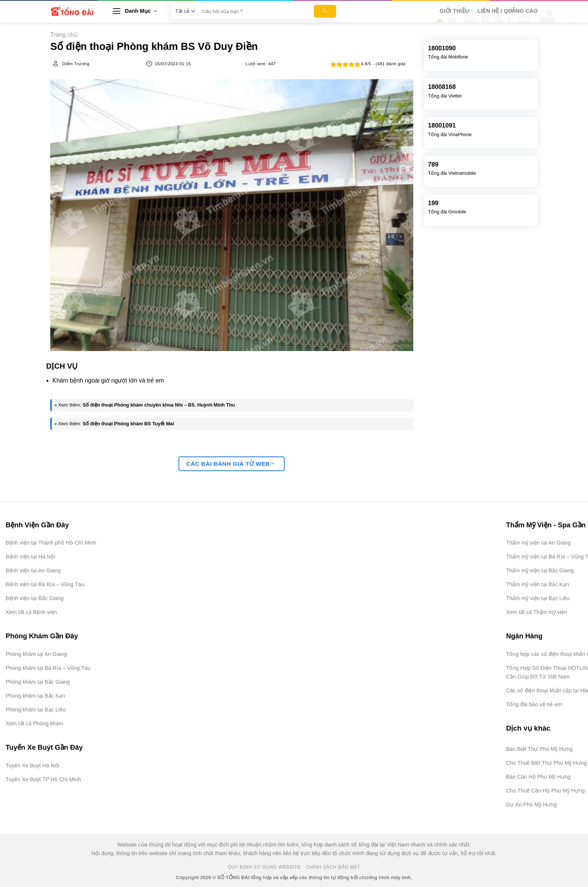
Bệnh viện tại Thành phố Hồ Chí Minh (51, 543)
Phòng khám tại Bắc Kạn (35, 696)
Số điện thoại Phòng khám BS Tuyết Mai (128, 424)
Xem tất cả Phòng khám (34, 723)
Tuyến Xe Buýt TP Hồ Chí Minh (43, 779)
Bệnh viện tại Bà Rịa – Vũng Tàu (45, 584)
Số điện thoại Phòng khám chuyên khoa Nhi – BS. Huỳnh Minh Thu (159, 405)
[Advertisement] (550, 774)
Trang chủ (64, 35)
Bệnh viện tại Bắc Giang (34, 598)
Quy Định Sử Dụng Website (264, 867)
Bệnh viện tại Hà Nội (30, 557)
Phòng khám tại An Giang (36, 654)
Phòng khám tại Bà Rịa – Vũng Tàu (48, 668)
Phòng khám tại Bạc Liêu (36, 710)
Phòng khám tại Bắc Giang (38, 682)
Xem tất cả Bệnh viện (31, 612)
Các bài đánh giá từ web (231, 464)
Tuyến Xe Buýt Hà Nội (32, 765)
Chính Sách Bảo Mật (333, 867)
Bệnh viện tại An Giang (33, 570)
